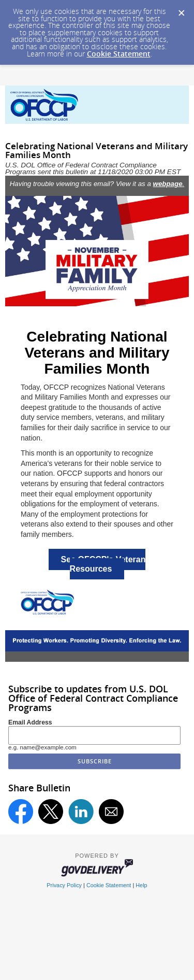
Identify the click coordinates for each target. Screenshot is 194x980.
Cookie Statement (119, 54)
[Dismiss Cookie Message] (181, 10)
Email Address (30, 722)
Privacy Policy (64, 885)
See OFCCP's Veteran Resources (103, 564)
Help (141, 885)
